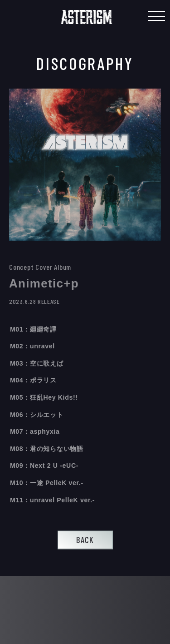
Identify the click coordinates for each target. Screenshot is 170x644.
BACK (85, 540)
